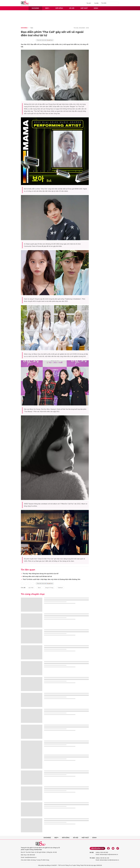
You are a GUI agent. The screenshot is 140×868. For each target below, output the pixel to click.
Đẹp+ (47, 8)
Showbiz (35, 8)
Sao (32, 28)
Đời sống (59, 8)
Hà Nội (92, 852)
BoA (39, 588)
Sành (96, 8)
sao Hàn (31, 588)
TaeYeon (60, 588)
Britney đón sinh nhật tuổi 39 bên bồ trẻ (37, 576)
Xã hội (72, 8)
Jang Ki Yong (49, 588)
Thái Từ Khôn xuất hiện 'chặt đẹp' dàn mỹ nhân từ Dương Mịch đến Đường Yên (52, 579)
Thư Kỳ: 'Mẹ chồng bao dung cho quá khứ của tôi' (41, 574)
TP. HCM (92, 858)
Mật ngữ (84, 8)
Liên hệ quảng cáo (97, 848)
